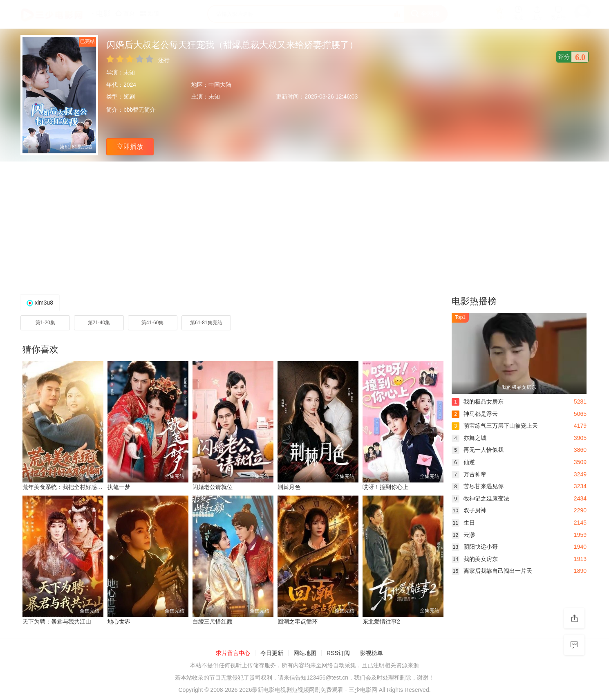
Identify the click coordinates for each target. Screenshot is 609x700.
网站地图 (305, 653)
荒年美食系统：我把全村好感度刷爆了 (71, 487)
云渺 (463, 535)
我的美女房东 (475, 559)
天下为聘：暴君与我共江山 (57, 621)
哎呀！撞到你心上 (385, 487)
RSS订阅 (338, 653)
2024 (130, 85)
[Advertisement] (304, 227)
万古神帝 (469, 474)
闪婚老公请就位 (213, 487)
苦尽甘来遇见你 (478, 486)
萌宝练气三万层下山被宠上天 (495, 426)
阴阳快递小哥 (475, 547)
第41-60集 (153, 323)
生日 (463, 523)
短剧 (129, 96)
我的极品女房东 (478, 402)
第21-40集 (99, 323)
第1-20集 (45, 323)
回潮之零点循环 (298, 621)
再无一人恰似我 (478, 450)
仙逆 (463, 462)
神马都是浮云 (475, 414)
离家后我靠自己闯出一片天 (492, 571)
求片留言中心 (233, 653)
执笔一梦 (119, 487)
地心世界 (119, 621)
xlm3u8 (44, 303)
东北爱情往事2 (381, 621)
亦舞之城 (469, 438)
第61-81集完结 (206, 323)
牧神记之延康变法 (480, 498)
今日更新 (272, 653)
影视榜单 (372, 653)
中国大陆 (220, 85)
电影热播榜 (474, 301)
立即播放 (130, 147)
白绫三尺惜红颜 (213, 621)
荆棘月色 (289, 487)
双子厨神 (469, 510)
